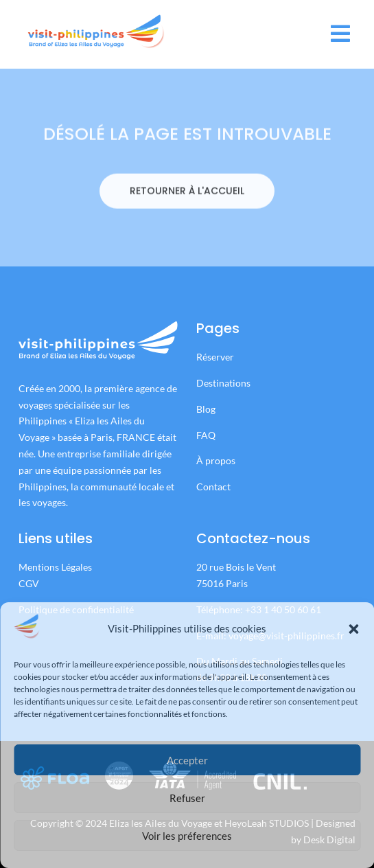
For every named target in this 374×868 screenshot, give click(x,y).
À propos (216, 460)
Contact (213, 487)
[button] (353, 629)
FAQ (206, 435)
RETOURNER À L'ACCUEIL (187, 211)
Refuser (187, 798)
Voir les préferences (187, 836)
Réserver (216, 357)
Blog (206, 409)
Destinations (223, 383)
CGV (29, 583)
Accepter (187, 760)
